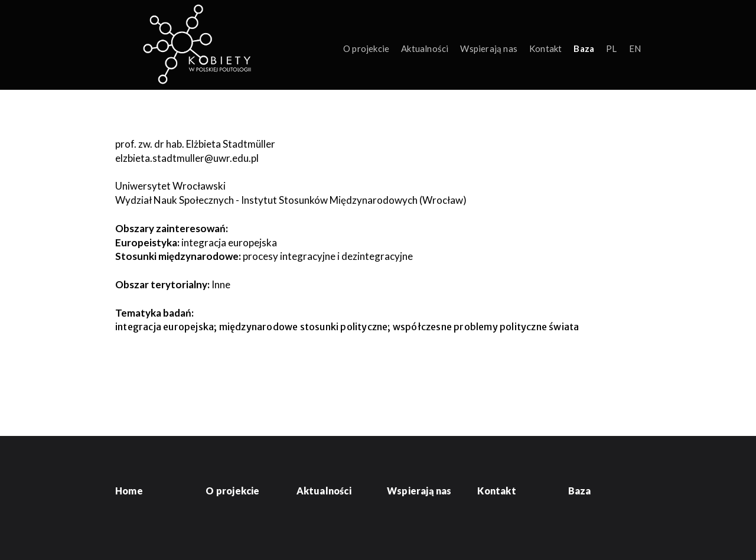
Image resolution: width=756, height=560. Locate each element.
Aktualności (425, 48)
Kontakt (545, 48)
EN (635, 48)
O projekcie (366, 48)
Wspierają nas (489, 48)
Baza (584, 48)
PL (611, 48)
